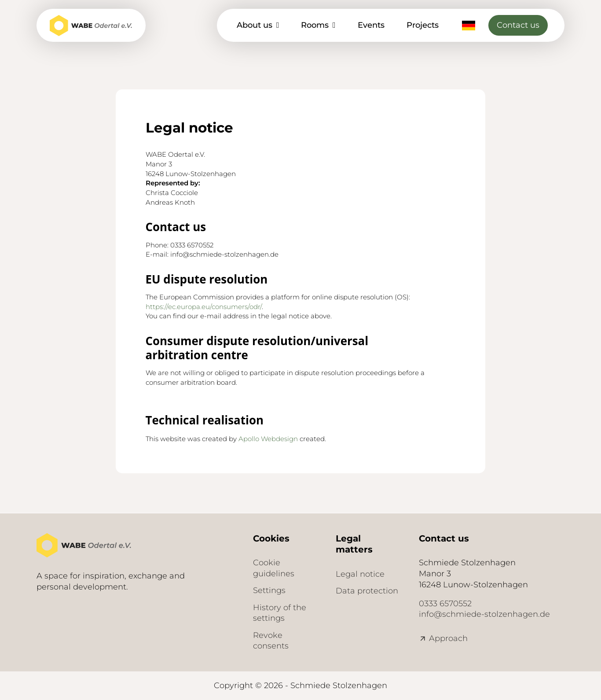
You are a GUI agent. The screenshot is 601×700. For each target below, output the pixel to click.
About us (255, 25)
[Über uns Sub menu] (278, 25)
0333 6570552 (445, 604)
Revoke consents (271, 641)
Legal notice (360, 574)
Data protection (367, 591)
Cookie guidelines (274, 568)
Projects (423, 25)
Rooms (315, 25)
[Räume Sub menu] (334, 25)
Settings (269, 590)
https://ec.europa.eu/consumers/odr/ (204, 307)
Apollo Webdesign (268, 439)
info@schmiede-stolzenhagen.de (484, 614)
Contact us (518, 25)
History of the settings (280, 613)
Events (371, 25)
